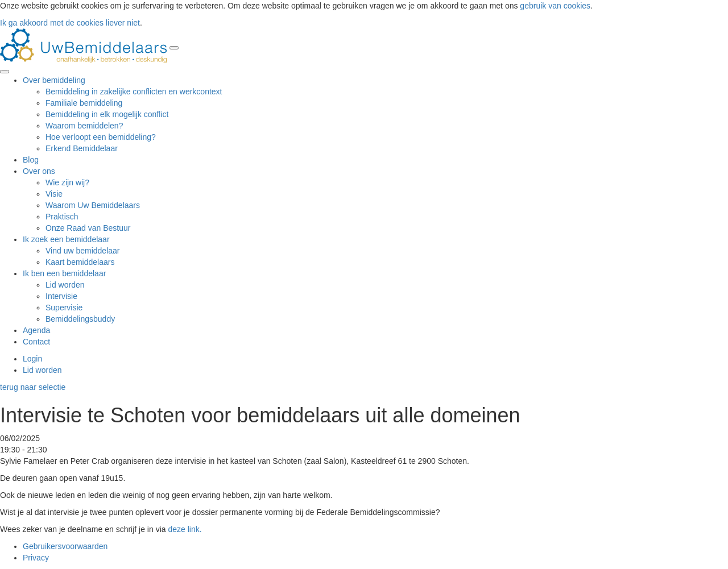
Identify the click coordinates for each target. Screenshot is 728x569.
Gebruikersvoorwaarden (65, 546)
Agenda (36, 330)
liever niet (123, 23)
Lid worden (42, 370)
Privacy (36, 558)
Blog (31, 160)
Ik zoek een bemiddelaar (66, 239)
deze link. (185, 529)
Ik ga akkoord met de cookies (52, 23)
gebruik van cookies (554, 6)
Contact (36, 342)
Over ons (39, 171)
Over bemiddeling (54, 80)
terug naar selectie (33, 387)
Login (32, 359)
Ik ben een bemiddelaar (64, 273)
